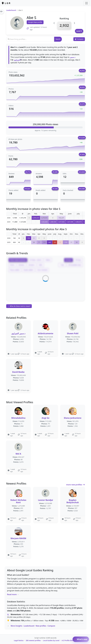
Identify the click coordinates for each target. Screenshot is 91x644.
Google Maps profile (35, 22)
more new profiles (76, 485)
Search (58, 39)
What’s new (81, 639)
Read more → (13, 594)
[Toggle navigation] (86, 3)
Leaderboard (11, 10)
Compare (51, 626)
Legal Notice (19, 640)
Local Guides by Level (51, 640)
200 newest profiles (33, 640)
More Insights (16, 626)
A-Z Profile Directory (69, 640)
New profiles (41, 626)
